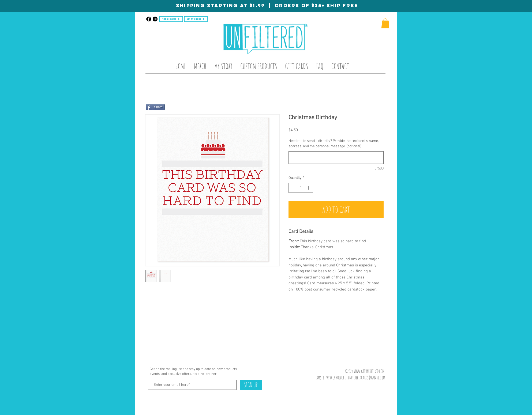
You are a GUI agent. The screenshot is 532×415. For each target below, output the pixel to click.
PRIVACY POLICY (335, 378)
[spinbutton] (301, 188)
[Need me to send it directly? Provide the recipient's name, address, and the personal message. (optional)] (336, 158)
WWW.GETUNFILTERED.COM (369, 371)
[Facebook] (149, 19)
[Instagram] (155, 19)
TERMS (318, 378)
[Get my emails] (196, 19)
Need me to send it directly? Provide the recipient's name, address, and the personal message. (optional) (334, 144)
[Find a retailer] (171, 19)
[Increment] (309, 188)
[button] (385, 23)
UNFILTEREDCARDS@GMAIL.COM (367, 378)
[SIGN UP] (251, 385)
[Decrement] (293, 188)
